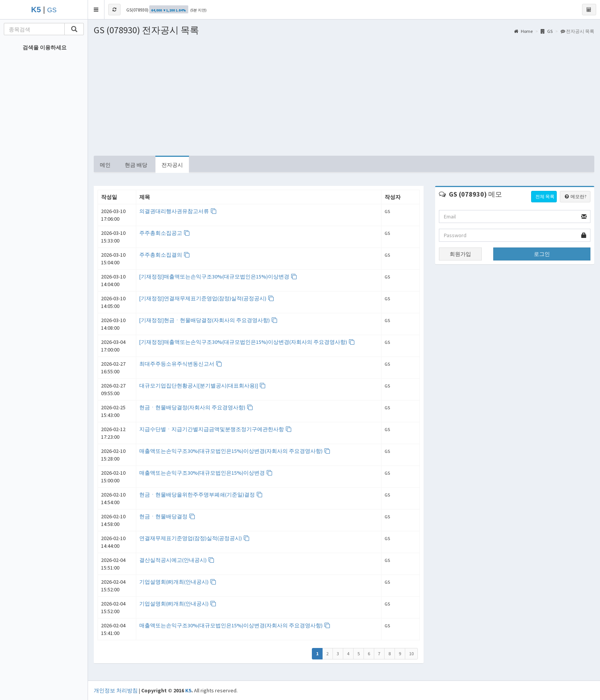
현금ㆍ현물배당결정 (167, 516)
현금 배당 (136, 165)
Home (523, 31)
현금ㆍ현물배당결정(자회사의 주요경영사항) (196, 407)
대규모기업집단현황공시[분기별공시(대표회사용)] (203, 386)
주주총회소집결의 (165, 255)
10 (411, 654)
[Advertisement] (344, 98)
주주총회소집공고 (165, 233)
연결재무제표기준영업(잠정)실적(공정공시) (195, 538)
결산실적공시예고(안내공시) (177, 560)
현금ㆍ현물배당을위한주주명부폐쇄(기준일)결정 (201, 495)
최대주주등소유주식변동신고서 (181, 364)
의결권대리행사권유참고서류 (178, 211)
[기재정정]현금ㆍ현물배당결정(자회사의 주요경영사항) (209, 320)
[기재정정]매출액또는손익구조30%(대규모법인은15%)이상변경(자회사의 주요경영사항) (247, 342)
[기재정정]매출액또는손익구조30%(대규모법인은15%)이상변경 (218, 277)
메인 (105, 165)
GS (52, 10)
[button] (96, 10)
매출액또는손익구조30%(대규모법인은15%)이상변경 (206, 473)
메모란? (575, 196)
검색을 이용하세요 (45, 47)
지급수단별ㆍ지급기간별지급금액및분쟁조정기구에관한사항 (216, 429)
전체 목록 (545, 196)
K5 (188, 690)
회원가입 (460, 254)
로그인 (542, 254)
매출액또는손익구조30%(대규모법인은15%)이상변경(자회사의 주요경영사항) (235, 451)
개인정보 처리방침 (116, 690)
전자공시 (172, 165)
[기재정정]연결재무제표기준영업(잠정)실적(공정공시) (207, 298)
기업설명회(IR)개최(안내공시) (178, 582)
